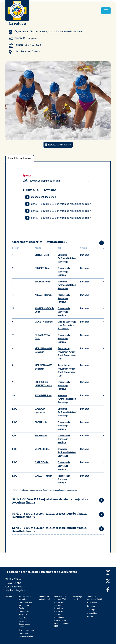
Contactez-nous (14, 587)
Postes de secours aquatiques (59, 614)
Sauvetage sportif (77, 598)
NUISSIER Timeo (43, 268)
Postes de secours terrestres (59, 605)
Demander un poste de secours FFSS (62, 623)
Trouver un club (13, 583)
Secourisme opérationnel (44, 598)
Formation (10, 597)
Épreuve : (28, 176)
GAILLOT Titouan (43, 476)
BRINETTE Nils (42, 255)
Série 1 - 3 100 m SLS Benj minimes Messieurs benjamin (58, 204)
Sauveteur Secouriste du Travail (25, 624)
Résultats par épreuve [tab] (20, 158)
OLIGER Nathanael (44, 322)
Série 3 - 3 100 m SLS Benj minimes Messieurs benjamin (58, 218)
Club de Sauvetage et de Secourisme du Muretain (67, 325)
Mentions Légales (15, 590)
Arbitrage (91, 610)
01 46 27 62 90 (13, 579)
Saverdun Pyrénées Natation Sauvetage (67, 258)
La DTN (90, 617)
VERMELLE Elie (42, 449)
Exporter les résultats (58, 145)
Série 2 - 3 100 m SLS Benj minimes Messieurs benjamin (58, 211)
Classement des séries (40, 197)
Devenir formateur (26, 630)
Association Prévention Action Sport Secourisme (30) (67, 354)
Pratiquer (91, 606)
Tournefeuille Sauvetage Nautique (64, 272)
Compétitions (93, 613)
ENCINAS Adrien (43, 282)
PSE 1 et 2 (23, 618)
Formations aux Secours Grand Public (25, 605)
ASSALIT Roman (43, 295)
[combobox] (60, 181)
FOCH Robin (41, 422)
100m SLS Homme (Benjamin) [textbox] (45, 181)
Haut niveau (92, 603)
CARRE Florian (42, 462)
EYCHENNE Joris (43, 396)
